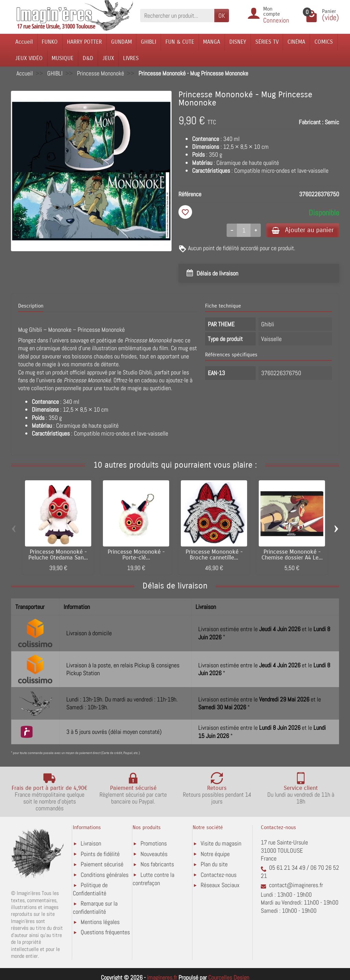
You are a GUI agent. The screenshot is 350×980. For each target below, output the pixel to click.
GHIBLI (149, 42)
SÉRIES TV (267, 42)
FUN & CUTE (180, 42)
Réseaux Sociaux (220, 885)
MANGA (212, 42)
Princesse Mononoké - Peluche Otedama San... (58, 555)
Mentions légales (100, 922)
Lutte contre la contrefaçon (153, 879)
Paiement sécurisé (102, 864)
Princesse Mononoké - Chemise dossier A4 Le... (292, 555)
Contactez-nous (219, 875)
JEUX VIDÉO (29, 58)
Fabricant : (311, 122)
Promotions (154, 843)
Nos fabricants (157, 864)
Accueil (24, 42)
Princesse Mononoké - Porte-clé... (136, 555)
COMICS (324, 42)
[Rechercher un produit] (177, 16)
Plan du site (214, 864)
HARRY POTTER (84, 42)
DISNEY (238, 42)
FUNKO (50, 42)
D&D (88, 58)
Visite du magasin (221, 843)
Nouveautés (154, 854)
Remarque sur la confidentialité (95, 907)
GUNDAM (122, 42)
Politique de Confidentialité (90, 889)
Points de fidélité (100, 854)
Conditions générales (105, 875)
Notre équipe (215, 854)
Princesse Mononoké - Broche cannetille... (214, 555)
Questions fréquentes (105, 932)
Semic (332, 122)
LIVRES (131, 58)
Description (31, 306)
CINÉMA (296, 42)
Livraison (91, 843)
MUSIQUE (63, 58)
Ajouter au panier (303, 230)
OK (222, 16)
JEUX (108, 58)
